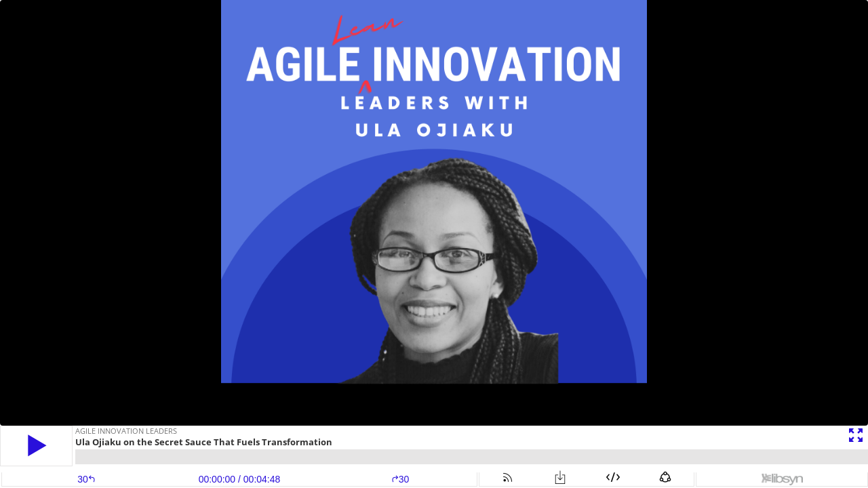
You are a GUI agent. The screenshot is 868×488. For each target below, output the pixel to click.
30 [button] (400, 479)
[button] (36, 446)
